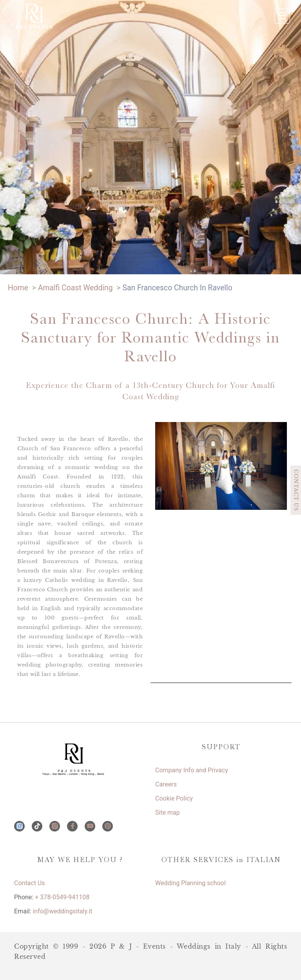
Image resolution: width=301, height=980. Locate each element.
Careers (166, 784)
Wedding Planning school (190, 883)
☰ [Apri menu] (282, 16)
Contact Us (30, 883)
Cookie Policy (174, 798)
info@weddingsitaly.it (62, 911)
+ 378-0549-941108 (62, 897)
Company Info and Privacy (192, 770)
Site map (168, 812)
